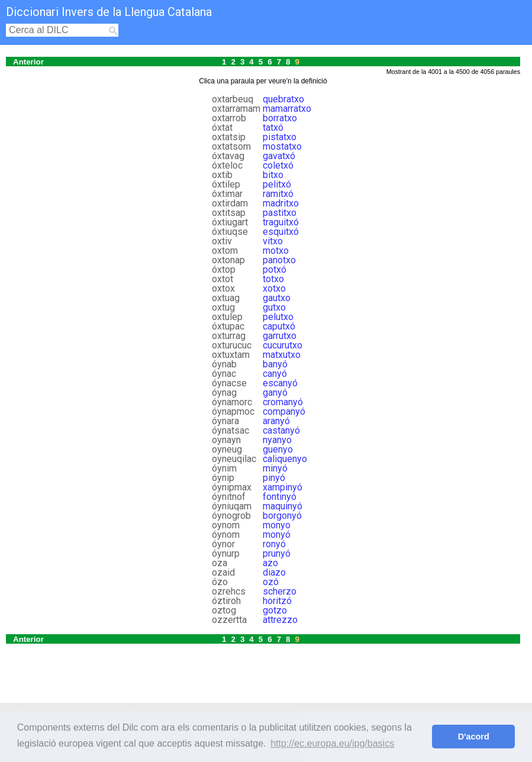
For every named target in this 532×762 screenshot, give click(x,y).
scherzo (280, 591)
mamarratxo (287, 109)
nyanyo (277, 440)
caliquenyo (285, 459)
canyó (275, 374)
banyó (275, 364)
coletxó (278, 165)
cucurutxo (283, 345)
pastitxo (280, 213)
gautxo (277, 298)
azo (270, 563)
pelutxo (278, 317)
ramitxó (278, 194)
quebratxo (283, 99)
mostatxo (282, 146)
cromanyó (283, 402)
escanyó (280, 383)
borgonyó (282, 516)
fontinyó (280, 497)
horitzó (277, 601)
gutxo (274, 307)
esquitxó (281, 232)
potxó (275, 269)
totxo (273, 279)
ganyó (275, 393)
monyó (277, 535)
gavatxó (279, 156)
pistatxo (280, 137)
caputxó (279, 326)
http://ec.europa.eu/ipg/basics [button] (332, 743)
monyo (277, 525)
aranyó (276, 421)
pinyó (274, 478)
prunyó (277, 553)
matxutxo (282, 355)
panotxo (279, 260)
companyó (284, 411)
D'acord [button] (474, 737)
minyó (275, 468)
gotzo (275, 610)
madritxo (281, 203)
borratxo (280, 118)
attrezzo (280, 620)
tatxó (273, 127)
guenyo (278, 449)
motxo (276, 251)
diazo (274, 572)
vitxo (273, 241)
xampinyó (283, 487)
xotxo (274, 288)
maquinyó (283, 506)
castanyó (281, 430)
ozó (271, 582)
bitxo (273, 175)
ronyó (274, 544)
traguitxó (281, 222)
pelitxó (277, 184)
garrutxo (280, 336)
